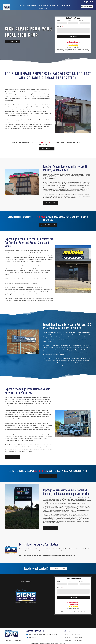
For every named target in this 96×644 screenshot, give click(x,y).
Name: (59, 21)
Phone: (81, 21)
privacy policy (80, 51)
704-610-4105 (46, 142)
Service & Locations (26, 582)
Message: (59, 27)
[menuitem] (22, 5)
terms (85, 51)
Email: (70, 21)
